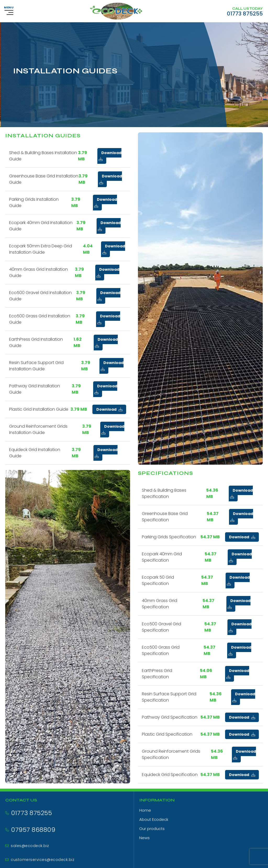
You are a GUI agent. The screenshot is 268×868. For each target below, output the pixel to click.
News (144, 838)
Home (145, 810)
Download (110, 156)
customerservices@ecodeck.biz (43, 860)
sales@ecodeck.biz (30, 846)
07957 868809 (33, 830)
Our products (152, 829)
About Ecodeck (154, 819)
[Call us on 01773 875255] (245, 11)
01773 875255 (31, 813)
